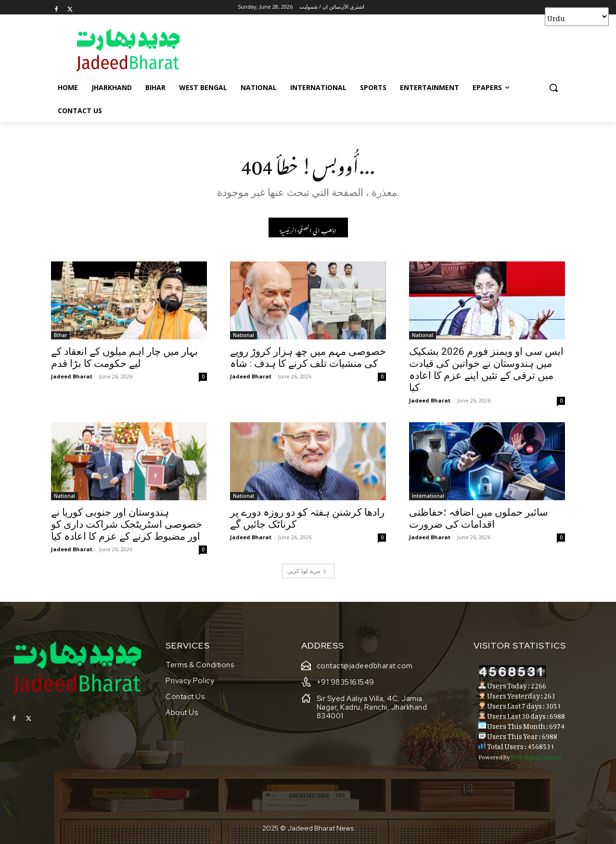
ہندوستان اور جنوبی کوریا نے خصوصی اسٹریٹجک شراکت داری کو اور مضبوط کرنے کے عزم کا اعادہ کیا (127, 524)
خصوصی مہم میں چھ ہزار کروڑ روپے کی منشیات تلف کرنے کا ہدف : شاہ (308, 357)
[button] (553, 88)
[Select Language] (577, 17)
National (244, 335)
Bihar (60, 335)
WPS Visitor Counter (536, 756)
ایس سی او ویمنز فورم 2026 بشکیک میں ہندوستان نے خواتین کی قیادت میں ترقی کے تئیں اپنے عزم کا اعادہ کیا (486, 370)
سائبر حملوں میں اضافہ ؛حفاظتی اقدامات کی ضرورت (479, 518)
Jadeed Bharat (72, 376)
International (428, 496)
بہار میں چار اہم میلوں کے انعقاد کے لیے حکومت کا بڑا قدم (124, 357)
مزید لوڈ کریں (307, 571)
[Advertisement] (380, 50)
